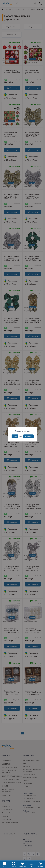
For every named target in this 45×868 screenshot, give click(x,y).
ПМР (15, 436)
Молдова (28, 436)
